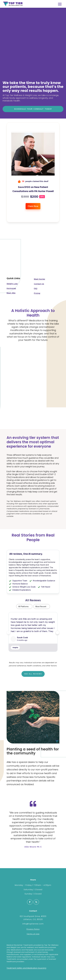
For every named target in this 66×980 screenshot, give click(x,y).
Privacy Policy (33, 929)
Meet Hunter (40, 279)
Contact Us (39, 284)
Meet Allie (11, 293)
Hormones (11, 288)
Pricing (37, 293)
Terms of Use (33, 934)
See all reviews (33, 674)
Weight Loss (12, 284)
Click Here (33, 855)
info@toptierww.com (33, 924)
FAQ (36, 288)
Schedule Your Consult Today (33, 109)
